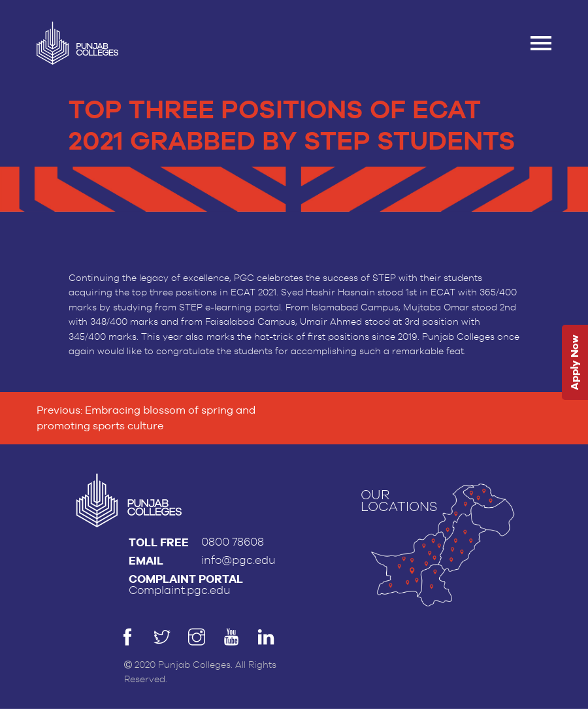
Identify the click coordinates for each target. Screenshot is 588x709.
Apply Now (575, 362)
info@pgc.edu (238, 560)
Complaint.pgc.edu (180, 590)
